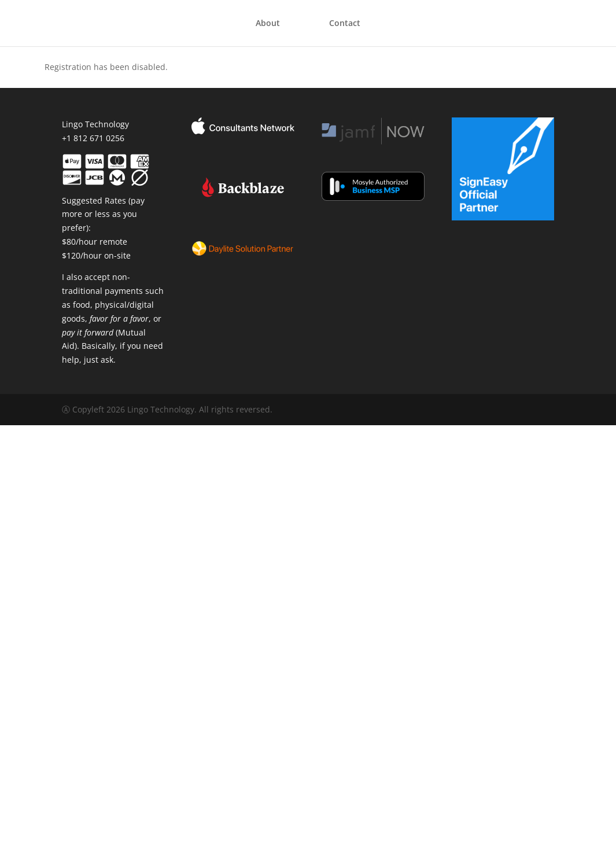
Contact (345, 24)
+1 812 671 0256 (93, 138)
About (268, 24)
